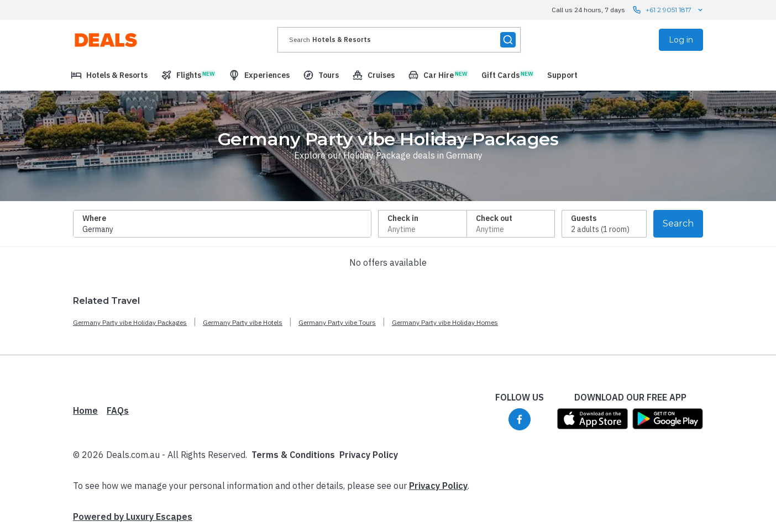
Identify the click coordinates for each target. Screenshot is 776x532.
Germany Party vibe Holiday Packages (130, 322)
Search (678, 223)
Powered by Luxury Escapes (133, 517)
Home (85, 410)
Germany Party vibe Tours (337, 322)
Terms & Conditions (293, 455)
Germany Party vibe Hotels (243, 322)
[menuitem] (109, 75)
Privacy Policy (369, 455)
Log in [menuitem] (681, 40)
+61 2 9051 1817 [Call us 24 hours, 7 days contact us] (668, 10)
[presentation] (399, 40)
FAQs (118, 410)
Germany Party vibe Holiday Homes (445, 322)
